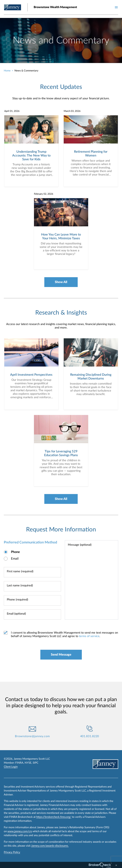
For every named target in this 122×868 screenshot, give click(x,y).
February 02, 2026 (44, 194)
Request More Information (61, 530)
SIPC (36, 763)
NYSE (28, 763)
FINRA (19, 763)
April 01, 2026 (12, 111)
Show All (61, 282)
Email (15, 559)
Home (7, 71)
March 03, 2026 (72, 111)
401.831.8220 (90, 736)
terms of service (89, 636)
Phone (15, 552)
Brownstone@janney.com (32, 736)
